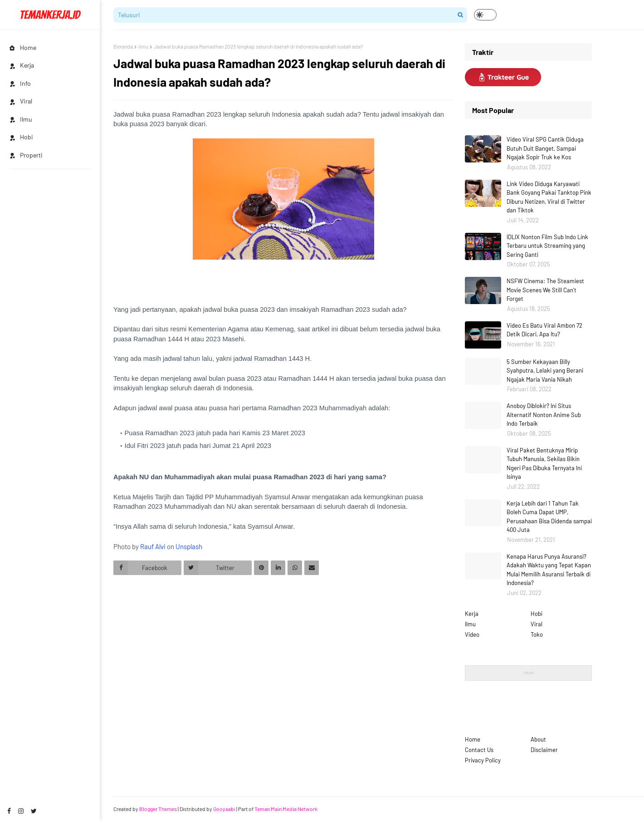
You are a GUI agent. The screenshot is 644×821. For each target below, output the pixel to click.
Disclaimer (544, 750)
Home (473, 739)
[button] (485, 15)
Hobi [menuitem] (21, 137)
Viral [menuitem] (21, 101)
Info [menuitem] (20, 83)
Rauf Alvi (153, 546)
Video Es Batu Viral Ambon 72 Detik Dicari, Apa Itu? (544, 330)
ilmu (143, 46)
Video (472, 634)
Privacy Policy (483, 760)
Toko (537, 634)
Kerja (472, 614)
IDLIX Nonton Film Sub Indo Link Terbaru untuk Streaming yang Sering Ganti (547, 246)
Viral (537, 624)
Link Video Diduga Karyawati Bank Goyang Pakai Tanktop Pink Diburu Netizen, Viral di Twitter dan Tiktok (549, 197)
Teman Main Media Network (286, 809)
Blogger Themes (158, 809)
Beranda (123, 46)
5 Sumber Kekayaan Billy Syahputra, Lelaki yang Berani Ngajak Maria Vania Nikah (545, 371)
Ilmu (470, 624)
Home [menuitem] (23, 47)
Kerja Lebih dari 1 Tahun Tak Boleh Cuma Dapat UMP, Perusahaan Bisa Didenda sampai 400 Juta (549, 517)
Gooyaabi (224, 809)
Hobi (537, 614)
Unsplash (189, 546)
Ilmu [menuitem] (21, 119)
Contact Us (479, 750)
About (538, 739)
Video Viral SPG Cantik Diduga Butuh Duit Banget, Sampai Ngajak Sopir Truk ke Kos (545, 148)
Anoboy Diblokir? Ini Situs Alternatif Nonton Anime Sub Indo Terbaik (544, 415)
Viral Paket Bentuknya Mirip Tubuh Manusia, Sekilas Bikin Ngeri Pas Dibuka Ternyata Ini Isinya (544, 464)
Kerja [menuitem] (22, 65)
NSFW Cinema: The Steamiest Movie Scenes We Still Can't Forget (545, 290)
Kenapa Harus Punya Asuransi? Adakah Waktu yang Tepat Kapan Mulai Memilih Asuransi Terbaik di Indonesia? (549, 570)
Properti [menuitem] (26, 155)
